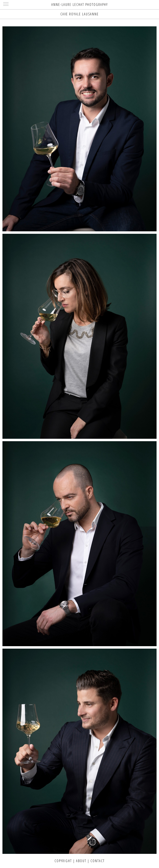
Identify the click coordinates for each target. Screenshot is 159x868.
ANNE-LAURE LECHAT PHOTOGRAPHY (80, 5)
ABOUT (81, 861)
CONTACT (98, 861)
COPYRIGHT (63, 861)
